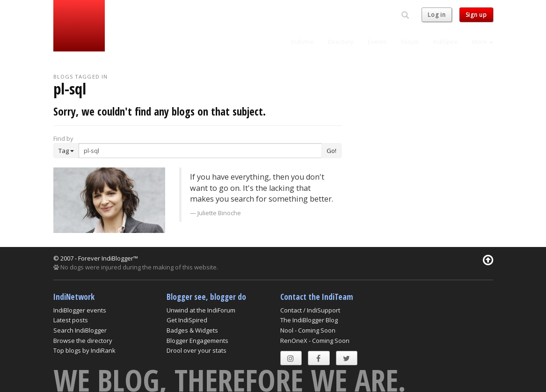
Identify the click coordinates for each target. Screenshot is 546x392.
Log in (437, 15)
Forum (410, 42)
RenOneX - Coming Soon (315, 341)
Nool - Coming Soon (308, 330)
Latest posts (71, 320)
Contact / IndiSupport (310, 310)
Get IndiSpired (187, 320)
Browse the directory (83, 341)
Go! (331, 151)
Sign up (476, 15)
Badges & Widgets (192, 330)
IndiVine (302, 42)
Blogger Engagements (197, 341)
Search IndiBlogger (80, 330)
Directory (341, 42)
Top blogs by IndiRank (84, 350)
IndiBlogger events (80, 310)
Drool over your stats (197, 350)
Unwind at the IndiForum (201, 310)
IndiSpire (445, 42)
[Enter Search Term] (200, 151)
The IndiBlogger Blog (309, 320)
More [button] (483, 42)
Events (377, 42)
